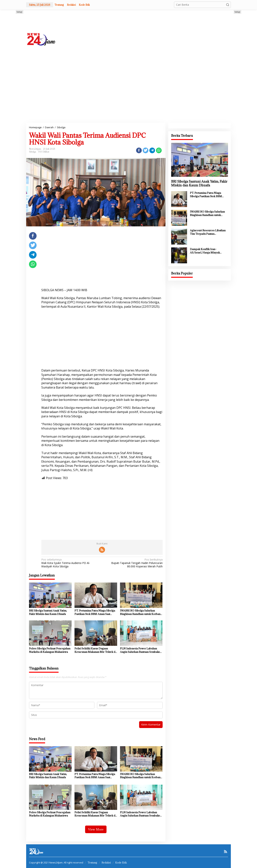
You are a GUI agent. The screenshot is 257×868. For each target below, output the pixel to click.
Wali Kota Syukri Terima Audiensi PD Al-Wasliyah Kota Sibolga (70, 563)
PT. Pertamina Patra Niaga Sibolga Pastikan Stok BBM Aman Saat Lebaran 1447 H (95, 612)
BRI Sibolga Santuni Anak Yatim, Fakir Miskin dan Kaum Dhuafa (48, 612)
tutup (20, 12)
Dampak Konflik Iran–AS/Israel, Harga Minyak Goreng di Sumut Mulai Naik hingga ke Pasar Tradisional (207, 251)
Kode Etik (121, 863)
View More (96, 829)
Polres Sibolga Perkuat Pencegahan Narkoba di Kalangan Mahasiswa (50, 650)
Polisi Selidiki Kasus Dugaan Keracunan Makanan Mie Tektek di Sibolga (95, 650)
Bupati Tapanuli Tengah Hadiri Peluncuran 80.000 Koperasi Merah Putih (133, 563)
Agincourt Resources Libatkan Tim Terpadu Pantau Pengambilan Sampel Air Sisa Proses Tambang (208, 232)
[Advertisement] (175, 39)
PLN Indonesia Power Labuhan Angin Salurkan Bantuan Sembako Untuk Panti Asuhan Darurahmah (140, 650)
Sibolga (33, 152)
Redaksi (106, 863)
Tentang (92, 863)
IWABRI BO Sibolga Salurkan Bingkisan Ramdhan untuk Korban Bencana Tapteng (140, 612)
